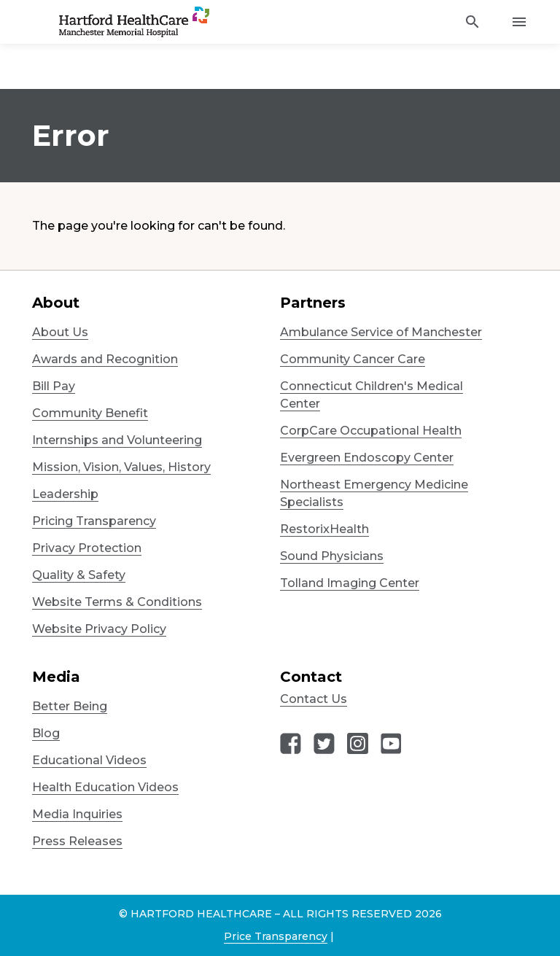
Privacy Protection (87, 548)
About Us (60, 332)
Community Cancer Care (353, 359)
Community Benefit (90, 413)
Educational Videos (89, 760)
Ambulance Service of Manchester (381, 332)
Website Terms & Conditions (117, 602)
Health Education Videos (105, 787)
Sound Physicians (332, 556)
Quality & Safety (79, 575)
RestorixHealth (324, 529)
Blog (46, 733)
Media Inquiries (77, 814)
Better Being (70, 706)
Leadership (65, 494)
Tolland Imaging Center (350, 583)
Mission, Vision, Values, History (121, 467)
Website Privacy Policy (99, 629)
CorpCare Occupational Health (371, 431)
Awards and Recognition (105, 359)
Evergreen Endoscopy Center (367, 458)
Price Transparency (276, 936)
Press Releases (77, 841)
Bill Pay (54, 386)
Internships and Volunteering (117, 440)
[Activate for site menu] (519, 22)
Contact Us (314, 699)
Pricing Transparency (94, 521)
